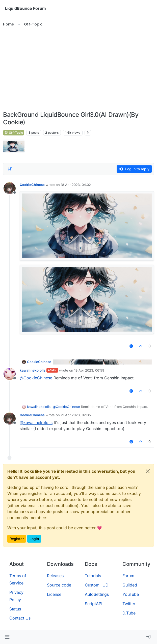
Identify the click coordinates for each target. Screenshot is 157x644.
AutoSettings (97, 594)
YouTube (131, 594)
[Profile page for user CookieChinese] (10, 188)
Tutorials (93, 576)
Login (34, 539)
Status (15, 609)
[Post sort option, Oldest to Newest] (10, 169)
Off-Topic (14, 133)
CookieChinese (32, 185)
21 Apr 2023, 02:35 (76, 415)
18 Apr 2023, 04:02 (76, 185)
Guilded (130, 585)
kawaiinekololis (33, 370)
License (54, 594)
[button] (7, 637)
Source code (59, 585)
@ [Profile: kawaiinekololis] (36, 423)
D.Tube (129, 613)
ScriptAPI (94, 604)
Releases (55, 576)
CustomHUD (97, 585)
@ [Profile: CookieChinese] (36, 378)
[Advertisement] (78, 69)
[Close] (148, 471)
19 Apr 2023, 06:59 (89, 370)
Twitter (129, 604)
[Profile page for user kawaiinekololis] (10, 374)
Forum (128, 576)
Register (17, 539)
